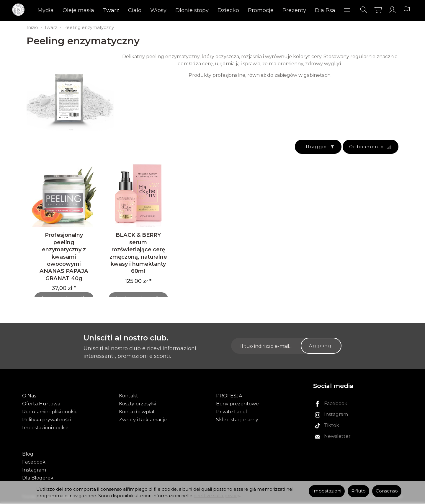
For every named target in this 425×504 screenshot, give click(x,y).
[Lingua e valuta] (407, 10)
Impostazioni (327, 491)
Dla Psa (325, 10)
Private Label (232, 413)
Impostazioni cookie (45, 429)
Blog (28, 455)
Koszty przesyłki (138, 405)
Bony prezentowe (237, 405)
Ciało (135, 10)
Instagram (34, 471)
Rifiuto (358, 491)
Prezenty (295, 10)
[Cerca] (363, 10)
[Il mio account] (392, 10)
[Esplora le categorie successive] (347, 10)
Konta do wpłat (137, 413)
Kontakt (129, 397)
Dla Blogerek (38, 479)
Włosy (159, 10)
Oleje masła (79, 10)
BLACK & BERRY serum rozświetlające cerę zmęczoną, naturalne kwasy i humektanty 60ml (138, 255)
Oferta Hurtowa (41, 405)
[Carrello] (378, 10)
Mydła (46, 10)
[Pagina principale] (20, 10)
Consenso (387, 491)
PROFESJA (229, 397)
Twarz (111, 10)
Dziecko (229, 10)
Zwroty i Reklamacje (143, 421)
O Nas (29, 397)
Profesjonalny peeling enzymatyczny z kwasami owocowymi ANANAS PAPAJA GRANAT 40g (64, 259)
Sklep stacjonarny (237, 421)
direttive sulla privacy (217, 496)
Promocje (261, 10)
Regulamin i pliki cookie (50, 413)
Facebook (34, 463)
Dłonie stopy (192, 10)
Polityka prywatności (47, 421)
